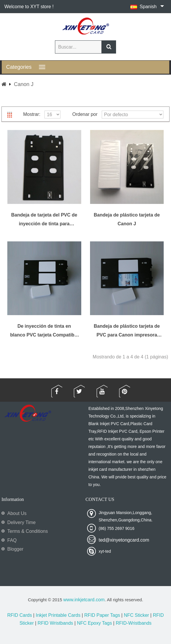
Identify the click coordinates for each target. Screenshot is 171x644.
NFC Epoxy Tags (94, 623)
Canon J (24, 84)
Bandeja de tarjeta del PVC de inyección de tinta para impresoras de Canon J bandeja (44, 220)
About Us (17, 513)
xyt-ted (105, 551)
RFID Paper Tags (102, 615)
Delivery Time (21, 522)
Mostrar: (32, 114)
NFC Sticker (137, 615)
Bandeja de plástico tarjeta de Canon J (127, 219)
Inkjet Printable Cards (58, 615)
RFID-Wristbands (134, 623)
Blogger (15, 549)
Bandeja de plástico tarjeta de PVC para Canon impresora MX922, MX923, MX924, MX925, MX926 (127, 331)
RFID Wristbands (56, 623)
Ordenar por (85, 114)
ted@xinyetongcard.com (124, 540)
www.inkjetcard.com (84, 600)
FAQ (12, 540)
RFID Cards (20, 615)
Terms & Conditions (28, 531)
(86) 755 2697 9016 (117, 528)
